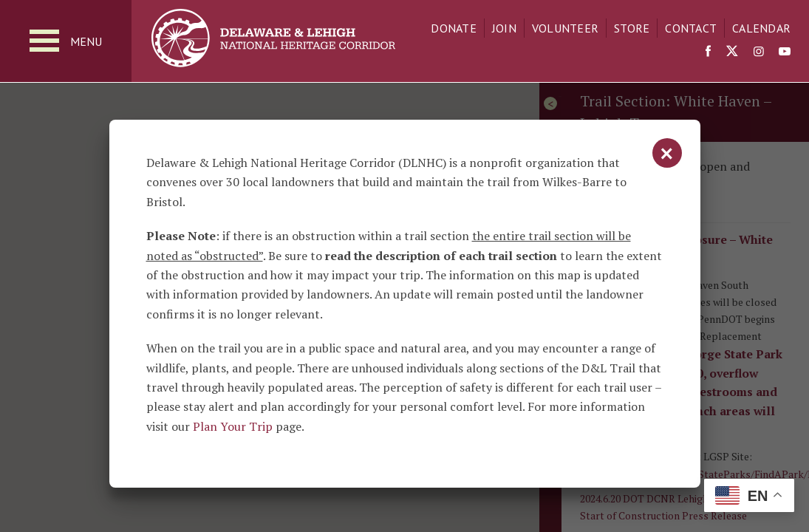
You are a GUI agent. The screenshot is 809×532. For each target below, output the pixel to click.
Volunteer (565, 28)
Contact (691, 28)
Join (504, 28)
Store (632, 28)
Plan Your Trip (233, 426)
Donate (454, 28)
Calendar (761, 28)
